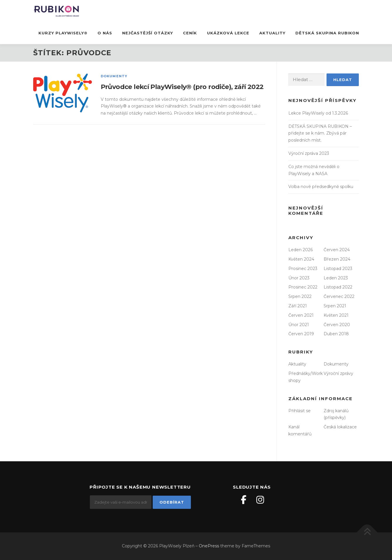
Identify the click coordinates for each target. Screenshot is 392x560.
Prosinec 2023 (303, 269)
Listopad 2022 (338, 287)
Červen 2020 (337, 325)
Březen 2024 (337, 259)
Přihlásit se (300, 411)
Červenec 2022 (339, 296)
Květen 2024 (301, 259)
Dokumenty (114, 76)
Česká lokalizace (340, 427)
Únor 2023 (299, 278)
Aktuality (272, 33)
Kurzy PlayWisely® (63, 33)
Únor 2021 (299, 325)
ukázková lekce (228, 33)
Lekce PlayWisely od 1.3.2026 (318, 113)
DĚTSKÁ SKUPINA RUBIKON (327, 33)
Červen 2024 (337, 250)
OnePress (209, 546)
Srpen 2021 (335, 306)
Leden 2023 (336, 278)
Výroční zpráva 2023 (309, 153)
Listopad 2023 (338, 269)
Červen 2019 (301, 334)
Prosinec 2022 (303, 287)
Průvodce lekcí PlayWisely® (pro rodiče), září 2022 (182, 87)
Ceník (190, 33)
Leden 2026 (301, 250)
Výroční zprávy (338, 373)
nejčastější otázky (148, 33)
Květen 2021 (336, 315)
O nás (105, 33)
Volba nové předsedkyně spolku (321, 187)
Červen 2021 (301, 315)
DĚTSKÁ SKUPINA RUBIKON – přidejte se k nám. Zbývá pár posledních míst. (320, 133)
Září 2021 (298, 306)
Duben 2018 (336, 334)
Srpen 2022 (300, 296)
